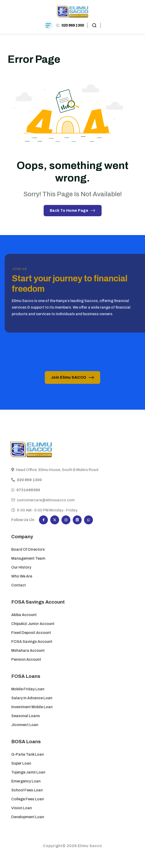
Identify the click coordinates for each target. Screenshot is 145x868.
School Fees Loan (27, 790)
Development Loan (28, 817)
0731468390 (28, 494)
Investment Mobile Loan (32, 707)
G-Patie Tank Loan (28, 754)
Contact (19, 585)
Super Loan (21, 763)
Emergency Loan (26, 781)
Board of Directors (28, 549)
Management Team (28, 558)
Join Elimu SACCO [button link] (73, 377)
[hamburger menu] (48, 25)
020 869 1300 (29, 484)
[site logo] (73, 12)
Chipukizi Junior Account (33, 624)
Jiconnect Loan (25, 725)
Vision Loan (22, 808)
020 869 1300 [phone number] (73, 25)
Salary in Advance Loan (32, 698)
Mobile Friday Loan (28, 689)
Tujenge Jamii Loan (28, 772)
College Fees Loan (28, 799)
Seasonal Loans (26, 716)
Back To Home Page (73, 210)
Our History (21, 567)
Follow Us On (23, 520)
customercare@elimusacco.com (46, 504)
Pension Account (26, 659)
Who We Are (22, 576)
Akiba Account (24, 615)
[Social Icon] (43, 520)
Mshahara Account (28, 650)
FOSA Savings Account (32, 642)
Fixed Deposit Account (31, 633)
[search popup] (94, 25)
